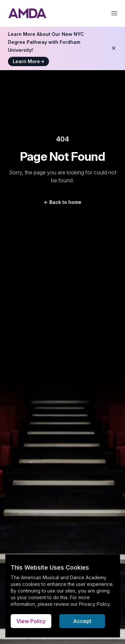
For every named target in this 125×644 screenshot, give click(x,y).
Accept (82, 621)
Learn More (28, 61)
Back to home (62, 202)
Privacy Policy (94, 604)
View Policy (31, 621)
